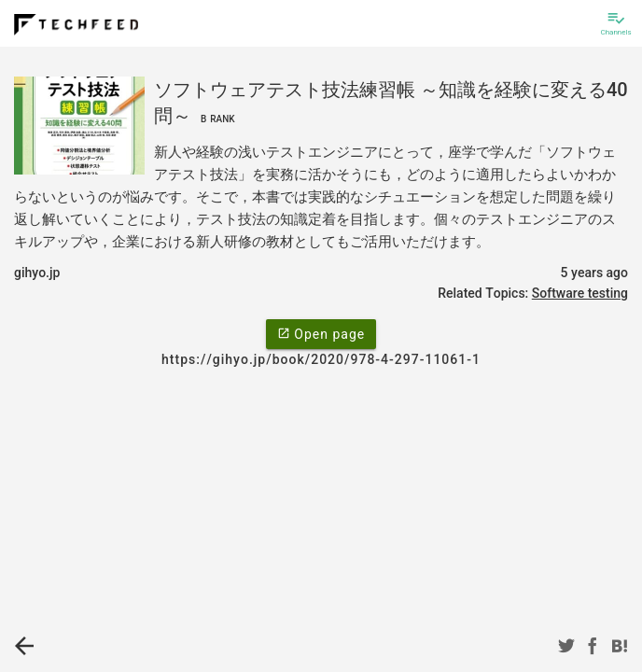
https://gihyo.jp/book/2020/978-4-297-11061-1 (321, 359)
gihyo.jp (37, 273)
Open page (321, 333)
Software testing (580, 293)
